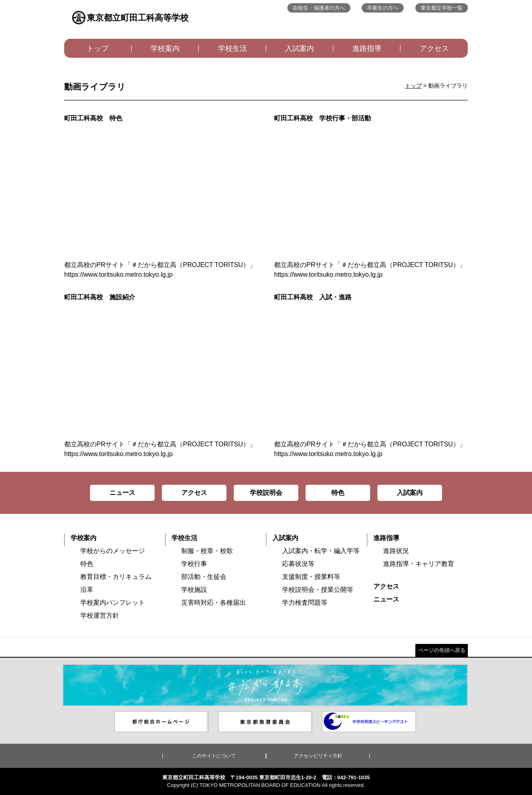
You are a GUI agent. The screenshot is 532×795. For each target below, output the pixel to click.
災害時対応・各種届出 (214, 603)
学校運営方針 (100, 615)
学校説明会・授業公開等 (318, 590)
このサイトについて (214, 756)
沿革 (87, 590)
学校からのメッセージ (113, 551)
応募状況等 (298, 564)
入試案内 (300, 48)
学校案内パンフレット (113, 603)
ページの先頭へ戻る (442, 650)
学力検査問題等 (305, 603)
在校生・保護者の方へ (319, 8)
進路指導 (367, 48)
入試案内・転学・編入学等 (321, 551)
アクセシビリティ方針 (318, 756)
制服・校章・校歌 (207, 551)
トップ (98, 48)
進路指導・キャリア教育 (419, 564)
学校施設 (194, 590)
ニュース (386, 599)
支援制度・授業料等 (311, 577)
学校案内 (165, 48)
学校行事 (194, 564)
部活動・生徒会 (204, 577)
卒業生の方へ (383, 8)
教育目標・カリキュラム (116, 577)
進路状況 (396, 551)
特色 (87, 564)
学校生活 (232, 48)
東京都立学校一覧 (442, 8)
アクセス (434, 48)
